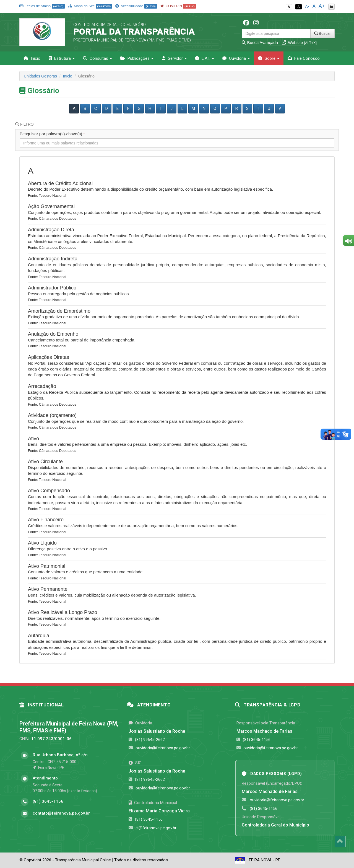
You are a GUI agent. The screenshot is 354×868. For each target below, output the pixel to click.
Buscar (323, 33)
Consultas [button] (97, 58)
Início (32, 58)
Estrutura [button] (62, 58)
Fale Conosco (304, 58)
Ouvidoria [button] (236, 58)
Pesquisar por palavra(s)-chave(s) (52, 134)
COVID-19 (178, 6)
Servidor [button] (174, 58)
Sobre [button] (269, 58)
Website (299, 42)
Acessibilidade (136, 6)
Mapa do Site (90, 6)
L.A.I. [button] (205, 58)
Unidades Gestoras (40, 76)
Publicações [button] (137, 58)
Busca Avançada (260, 42)
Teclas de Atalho (42, 6)
